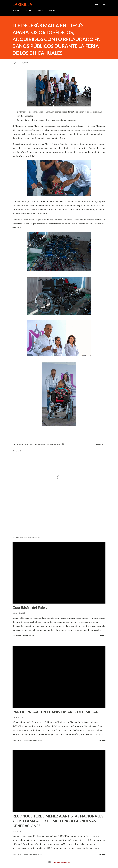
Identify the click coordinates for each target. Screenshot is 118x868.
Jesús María (42, 444)
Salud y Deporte (54, 444)
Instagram (28, 10)
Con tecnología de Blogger (59, 862)
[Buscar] (95, 4)
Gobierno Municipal (29, 444)
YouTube (52, 10)
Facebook (16, 10)
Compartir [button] (99, 444)
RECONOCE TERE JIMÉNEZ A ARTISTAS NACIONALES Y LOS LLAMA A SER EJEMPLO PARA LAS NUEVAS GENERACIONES (58, 821)
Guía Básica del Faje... (30, 608)
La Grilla (22, 4)
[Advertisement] (59, 519)
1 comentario (29, 636)
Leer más (102, 636)
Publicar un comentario (33, 740)
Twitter (41, 10)
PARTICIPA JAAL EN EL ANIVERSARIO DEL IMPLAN (56, 712)
